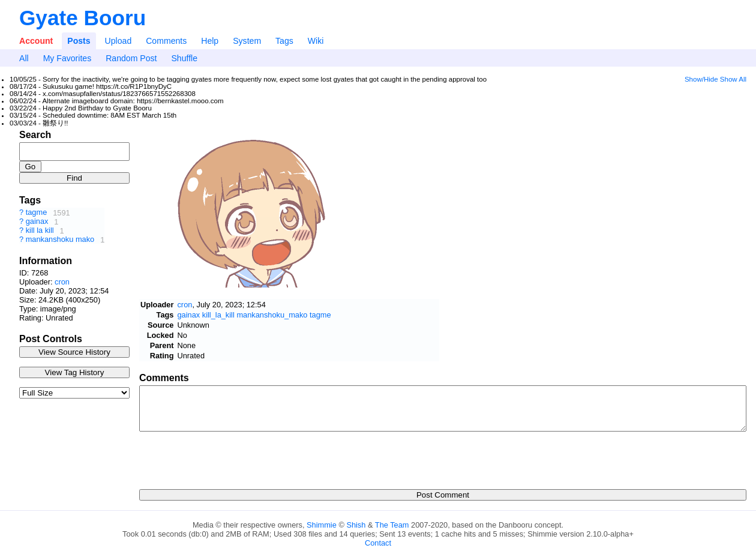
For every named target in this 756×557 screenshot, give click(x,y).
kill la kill (40, 231)
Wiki (316, 41)
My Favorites (67, 58)
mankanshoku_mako (272, 315)
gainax (37, 222)
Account (36, 41)
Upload (118, 41)
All (24, 58)
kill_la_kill (218, 315)
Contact (378, 543)
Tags (284, 41)
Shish (356, 525)
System (247, 41)
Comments (166, 41)
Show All (733, 79)
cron (62, 282)
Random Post (131, 58)
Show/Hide (701, 79)
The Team (392, 525)
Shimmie (322, 525)
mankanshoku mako (60, 240)
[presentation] (230, 457)
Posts (79, 41)
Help (210, 41)
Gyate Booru (82, 18)
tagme (37, 213)
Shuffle (184, 58)
